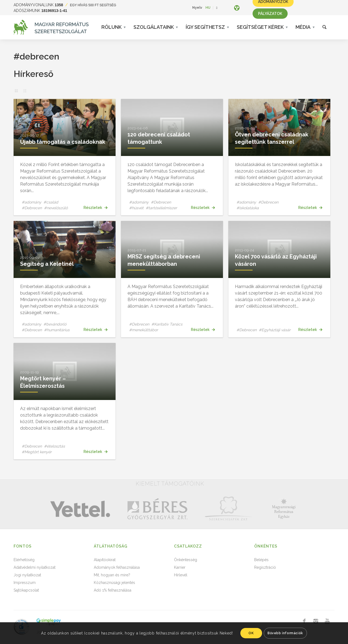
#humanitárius (57, 330)
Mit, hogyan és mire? (112, 575)
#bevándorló (55, 324)
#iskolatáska (248, 208)
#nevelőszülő (56, 208)
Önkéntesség (186, 560)
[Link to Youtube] (327, 621)
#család (51, 202)
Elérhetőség (24, 560)
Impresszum (25, 583)
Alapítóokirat (105, 560)
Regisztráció (265, 567)
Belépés (261, 560)
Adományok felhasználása (117, 567)
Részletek (95, 208)
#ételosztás (55, 446)
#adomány (32, 202)
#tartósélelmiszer (161, 208)
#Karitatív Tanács (167, 324)
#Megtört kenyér (37, 452)
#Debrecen (32, 208)
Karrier (180, 567)
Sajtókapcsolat (26, 590)
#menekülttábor (144, 330)
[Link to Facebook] (304, 621)
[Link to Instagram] (316, 621)
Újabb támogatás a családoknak (63, 142)
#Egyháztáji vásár (275, 330)
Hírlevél (181, 575)
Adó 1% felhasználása (113, 590)
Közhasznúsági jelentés (114, 583)
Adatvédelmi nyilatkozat (35, 567)
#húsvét (136, 208)
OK (251, 633)
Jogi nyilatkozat (27, 575)
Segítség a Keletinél (47, 264)
